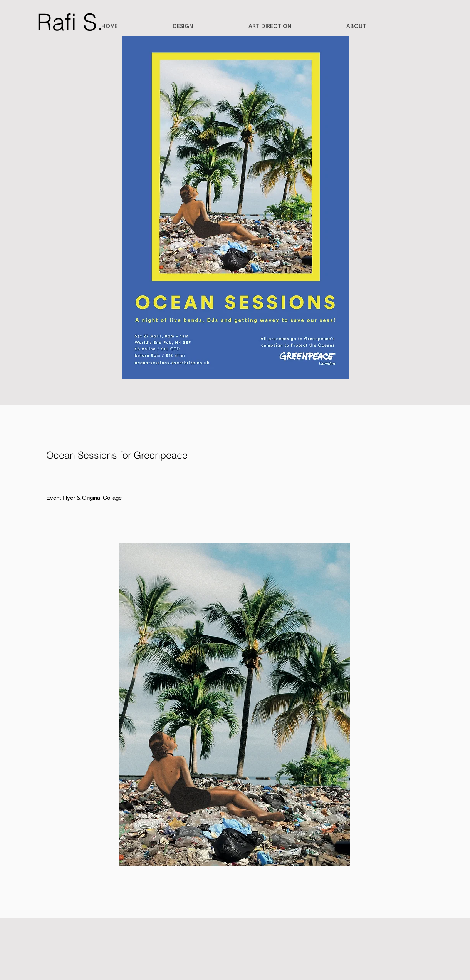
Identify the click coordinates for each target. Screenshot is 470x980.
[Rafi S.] (70, 22)
